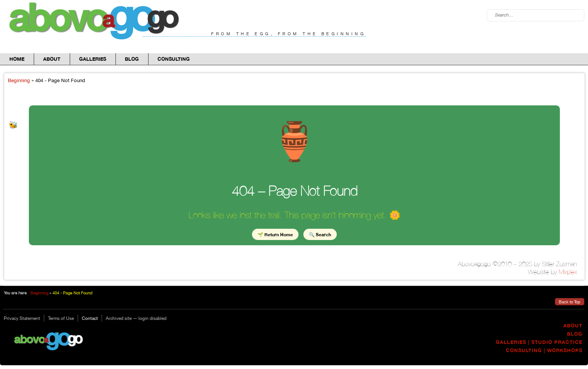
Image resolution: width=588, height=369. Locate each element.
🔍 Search (320, 234)
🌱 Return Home (275, 234)
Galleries (93, 59)
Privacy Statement (22, 318)
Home (17, 59)
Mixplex (568, 272)
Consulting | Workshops (544, 350)
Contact (90, 318)
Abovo (29, 339)
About (52, 59)
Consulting (174, 59)
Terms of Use (61, 318)
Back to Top (570, 302)
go (57, 337)
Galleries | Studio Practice (539, 342)
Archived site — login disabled (136, 318)
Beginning (19, 80)
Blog (132, 59)
